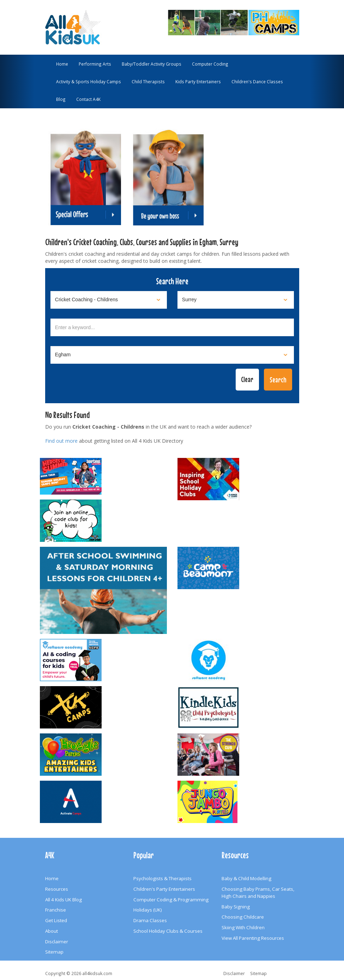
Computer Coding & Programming (171, 900)
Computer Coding (210, 64)
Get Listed (56, 920)
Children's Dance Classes (257, 81)
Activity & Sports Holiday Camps (89, 81)
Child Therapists (148, 81)
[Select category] (109, 300)
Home (62, 64)
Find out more (61, 441)
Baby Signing (236, 907)
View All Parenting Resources (253, 938)
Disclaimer (57, 942)
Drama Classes (150, 920)
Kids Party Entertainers (198, 81)
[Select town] (172, 355)
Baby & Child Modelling (246, 878)
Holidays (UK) (148, 910)
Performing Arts (95, 64)
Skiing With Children (243, 927)
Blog (61, 99)
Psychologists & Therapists (162, 878)
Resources (57, 889)
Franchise (56, 910)
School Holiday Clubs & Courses (168, 931)
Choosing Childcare (243, 917)
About (52, 931)
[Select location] (236, 300)
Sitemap (54, 952)
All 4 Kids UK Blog (64, 900)
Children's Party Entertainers (164, 889)
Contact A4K (88, 99)
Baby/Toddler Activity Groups (152, 64)
